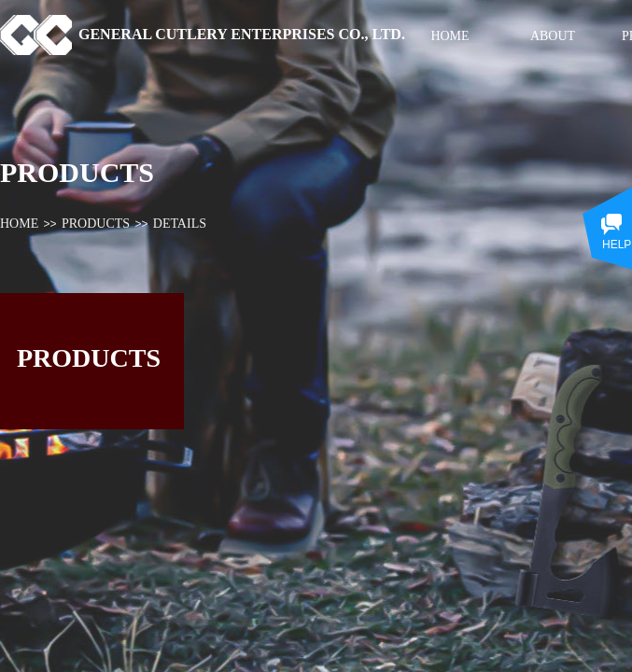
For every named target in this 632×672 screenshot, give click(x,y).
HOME (19, 224)
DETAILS (180, 224)
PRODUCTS (96, 224)
